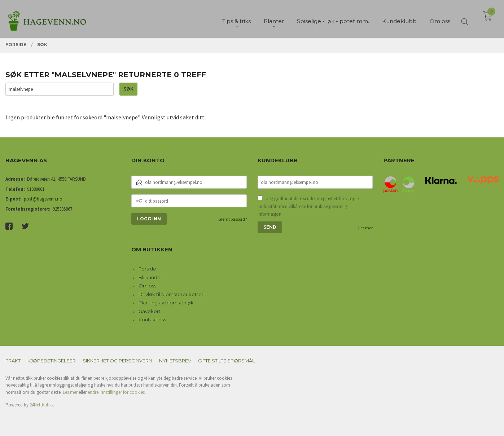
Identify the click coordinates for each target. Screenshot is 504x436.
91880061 (36, 189)
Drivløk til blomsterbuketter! (172, 294)
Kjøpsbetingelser (52, 361)
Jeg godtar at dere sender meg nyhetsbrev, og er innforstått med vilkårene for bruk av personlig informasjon (309, 206)
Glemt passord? (233, 219)
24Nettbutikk (42, 405)
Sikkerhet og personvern (117, 361)
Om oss (147, 286)
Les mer (365, 228)
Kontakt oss (152, 320)
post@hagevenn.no (43, 199)
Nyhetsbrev (175, 361)
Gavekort (150, 311)
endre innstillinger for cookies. (117, 392)
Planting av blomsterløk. (167, 303)
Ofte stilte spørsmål (226, 361)
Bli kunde (150, 277)
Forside (147, 269)
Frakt (13, 361)
